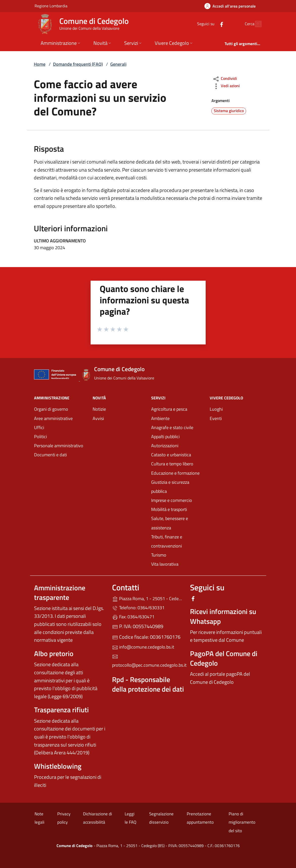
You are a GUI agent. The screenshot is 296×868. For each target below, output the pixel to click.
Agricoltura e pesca (169, 409)
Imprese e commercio (172, 500)
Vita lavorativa (165, 564)
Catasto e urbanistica (171, 455)
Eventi (216, 418)
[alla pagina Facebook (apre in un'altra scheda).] (211, 24)
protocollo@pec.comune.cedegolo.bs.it (148, 661)
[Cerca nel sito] (256, 24)
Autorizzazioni (165, 446)
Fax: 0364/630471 (133, 617)
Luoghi (216, 409)
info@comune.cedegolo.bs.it (143, 647)
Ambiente (160, 418)
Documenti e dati (50, 455)
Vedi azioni (226, 86)
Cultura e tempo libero (172, 464)
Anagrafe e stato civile (172, 427)
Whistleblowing (58, 766)
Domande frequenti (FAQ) (78, 64)
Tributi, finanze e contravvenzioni (167, 541)
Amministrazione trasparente (60, 592)
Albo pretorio (54, 653)
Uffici (39, 427)
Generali (118, 64)
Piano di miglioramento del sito (242, 822)
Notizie (99, 409)
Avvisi (98, 418)
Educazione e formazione (175, 473)
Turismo (159, 555)
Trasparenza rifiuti (61, 710)
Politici (41, 437)
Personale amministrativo (59, 446)
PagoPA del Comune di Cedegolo (224, 658)
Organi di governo (51, 409)
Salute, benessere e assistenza (170, 523)
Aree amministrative (53, 418)
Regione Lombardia (51, 6)
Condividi (225, 79)
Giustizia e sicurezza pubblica (170, 487)
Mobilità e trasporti (169, 509)
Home (40, 64)
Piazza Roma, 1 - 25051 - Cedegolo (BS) (148, 598)
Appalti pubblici (165, 437)
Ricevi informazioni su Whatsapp (223, 616)
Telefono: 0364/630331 (138, 608)
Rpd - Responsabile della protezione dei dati (148, 684)
